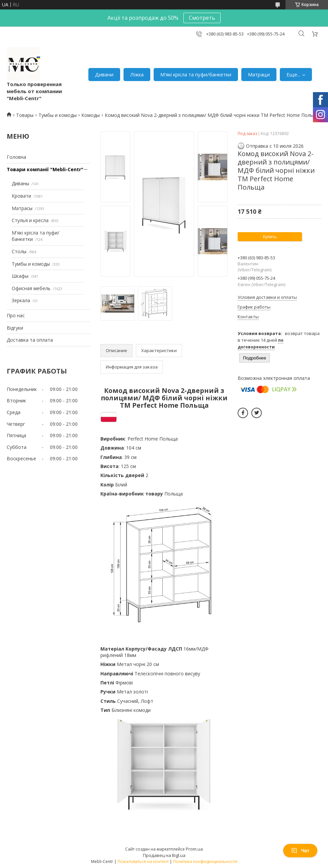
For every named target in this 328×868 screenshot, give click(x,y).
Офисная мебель (31, 288)
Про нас (16, 315)
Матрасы (22, 208)
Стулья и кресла (30, 220)
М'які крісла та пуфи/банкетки (196, 74)
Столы (19, 251)
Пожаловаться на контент (143, 861)
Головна (16, 157)
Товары (25, 115)
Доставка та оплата (30, 340)
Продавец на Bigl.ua (164, 855)
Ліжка (137, 74)
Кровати (21, 196)
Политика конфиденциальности (205, 861)
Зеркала (21, 300)
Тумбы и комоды (58, 115)
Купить (270, 237)
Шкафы (20, 276)
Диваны (20, 183)
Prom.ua (194, 849)
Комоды (91, 115)
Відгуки (15, 328)
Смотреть (202, 18)
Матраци (259, 74)
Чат (300, 851)
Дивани (104, 74)
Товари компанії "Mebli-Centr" (45, 169)
